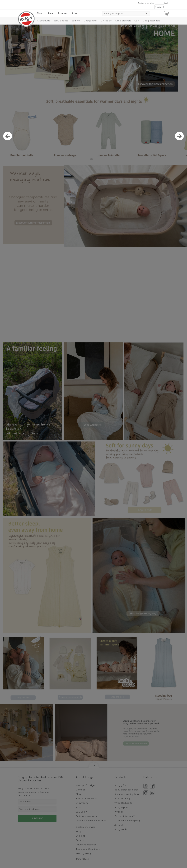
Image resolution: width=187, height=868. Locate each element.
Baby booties (61, 21)
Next (179, 136)
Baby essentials (151, 21)
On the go (106, 21)
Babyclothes (91, 21)
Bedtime (76, 21)
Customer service (146, 3)
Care (137, 21)
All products (44, 21)
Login (167, 3)
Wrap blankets (123, 21)
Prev (8, 136)
